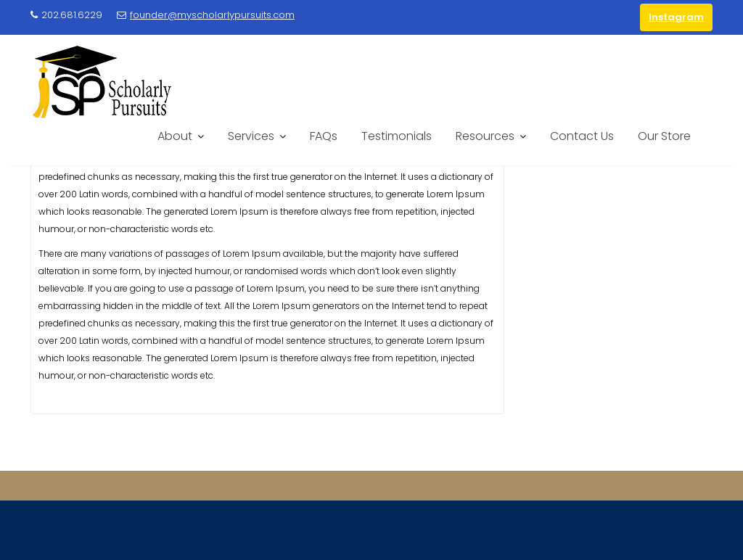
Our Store (664, 136)
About (175, 136)
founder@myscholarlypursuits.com (206, 15)
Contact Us (582, 136)
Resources (485, 136)
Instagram (676, 17)
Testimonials (397, 136)
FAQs (324, 136)
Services (251, 136)
